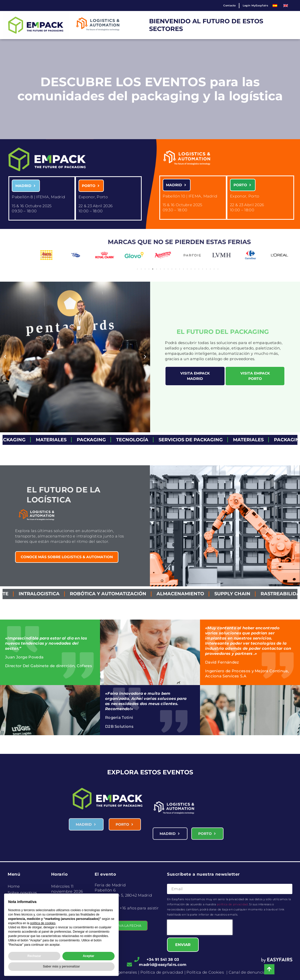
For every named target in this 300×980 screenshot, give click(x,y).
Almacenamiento (192, 594)
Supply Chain (244, 594)
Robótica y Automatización (120, 594)
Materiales (61, 440)
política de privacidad (232, 904)
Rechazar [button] (34, 956)
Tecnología (142, 440)
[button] (289, 257)
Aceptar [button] (89, 956)
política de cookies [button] (43, 923)
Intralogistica (51, 594)
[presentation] (200, 927)
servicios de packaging (200, 440)
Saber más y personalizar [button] (62, 966)
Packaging (101, 440)
